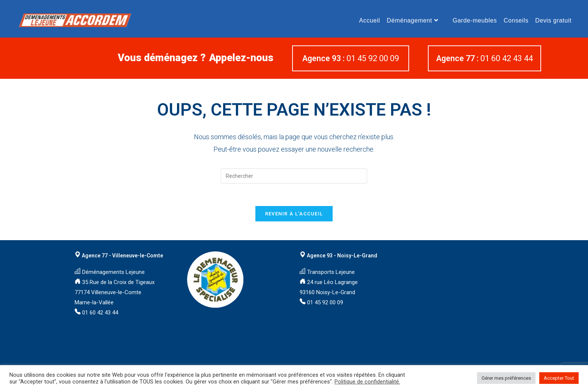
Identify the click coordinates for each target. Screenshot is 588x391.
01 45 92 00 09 (351, 58)
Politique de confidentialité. (367, 382)
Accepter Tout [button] (559, 378)
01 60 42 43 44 (484, 58)
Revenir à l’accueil (294, 214)
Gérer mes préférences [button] (506, 378)
